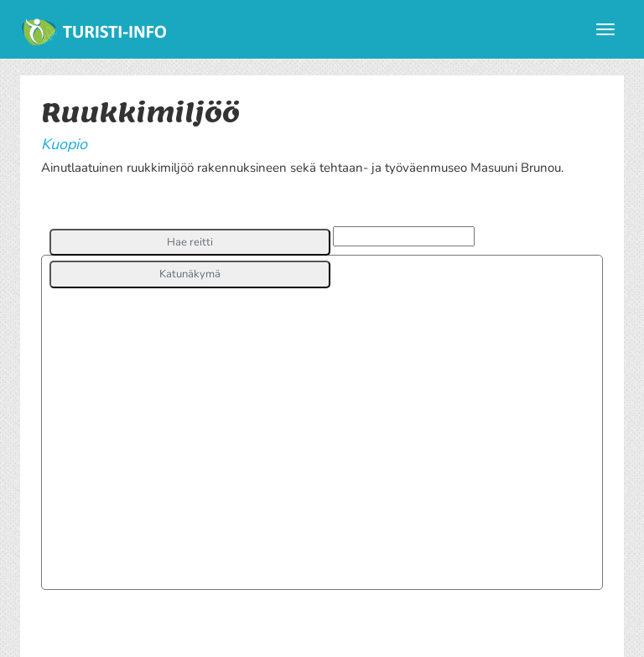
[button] (190, 242)
